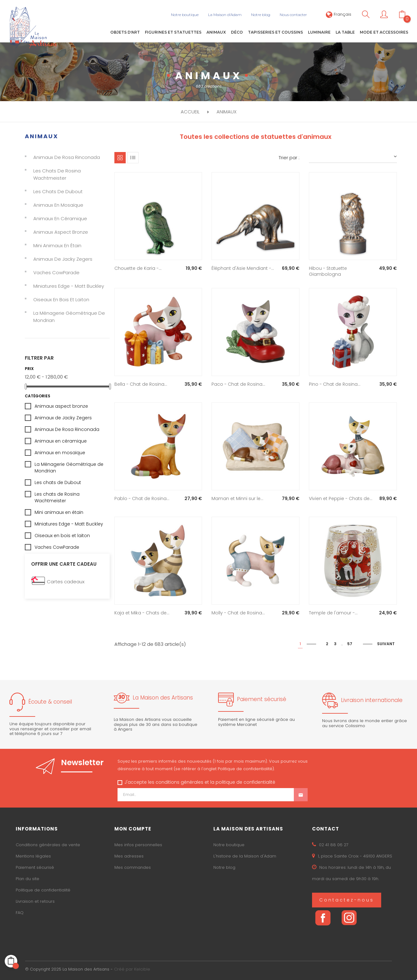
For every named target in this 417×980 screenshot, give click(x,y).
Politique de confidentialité (43, 890)
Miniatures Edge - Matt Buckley (69, 286)
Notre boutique (229, 845)
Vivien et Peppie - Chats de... (341, 498)
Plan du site (27, 879)
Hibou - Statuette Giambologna (328, 271)
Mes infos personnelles (138, 845)
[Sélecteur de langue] (339, 14)
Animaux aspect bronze (61, 232)
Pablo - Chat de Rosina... (142, 498)
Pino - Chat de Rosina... (335, 384)
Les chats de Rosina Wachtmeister (57, 174)
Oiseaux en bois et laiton (61, 299)
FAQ (20, 913)
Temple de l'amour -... (333, 613)
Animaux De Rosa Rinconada (67, 157)
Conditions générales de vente (48, 845)
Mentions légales (33, 856)
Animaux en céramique (60, 218)
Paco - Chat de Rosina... (238, 384)
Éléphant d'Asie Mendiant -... (243, 268)
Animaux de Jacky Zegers (63, 259)
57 (350, 644)
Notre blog (224, 867)
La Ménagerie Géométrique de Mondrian (69, 317)
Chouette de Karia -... (138, 268)
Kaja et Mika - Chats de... (142, 613)
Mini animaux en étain (57, 245)
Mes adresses (129, 856)
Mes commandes (133, 867)
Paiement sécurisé (35, 867)
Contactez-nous (347, 900)
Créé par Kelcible (132, 969)
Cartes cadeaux (66, 582)
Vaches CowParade (56, 272)
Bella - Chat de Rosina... (141, 384)
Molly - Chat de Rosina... (238, 613)
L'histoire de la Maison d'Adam (245, 856)
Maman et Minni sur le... (237, 498)
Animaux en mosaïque (58, 205)
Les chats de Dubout (58, 191)
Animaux (42, 136)
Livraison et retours (35, 901)
